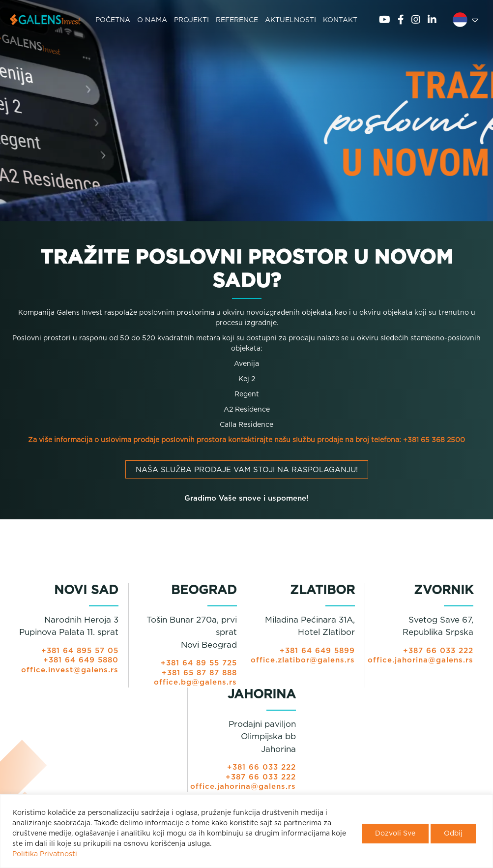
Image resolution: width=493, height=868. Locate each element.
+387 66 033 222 (438, 651)
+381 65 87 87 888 (199, 673)
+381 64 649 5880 (81, 660)
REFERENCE (237, 20)
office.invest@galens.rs (70, 670)
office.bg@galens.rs (195, 682)
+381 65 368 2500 (434, 440)
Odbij (453, 834)
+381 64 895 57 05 (80, 651)
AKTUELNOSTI (290, 20)
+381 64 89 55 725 (199, 663)
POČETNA (113, 20)
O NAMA (152, 20)
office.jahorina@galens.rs (420, 660)
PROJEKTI (191, 20)
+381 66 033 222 (261, 767)
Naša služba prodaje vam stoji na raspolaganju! (247, 470)
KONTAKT (340, 20)
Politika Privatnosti (45, 854)
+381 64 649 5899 (317, 651)
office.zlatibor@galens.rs (303, 660)
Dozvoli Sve (395, 834)
